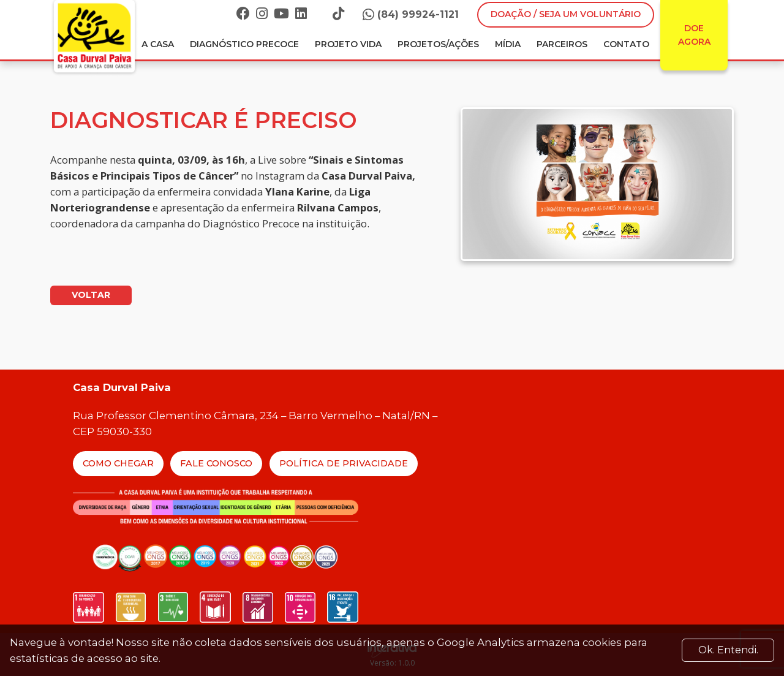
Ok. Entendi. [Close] (728, 650)
